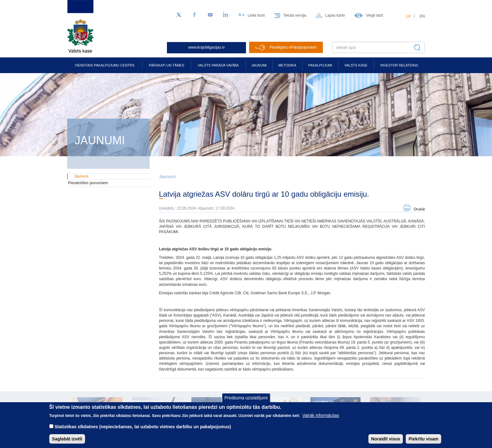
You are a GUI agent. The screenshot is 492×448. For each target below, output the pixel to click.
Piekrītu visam (423, 443)
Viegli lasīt (374, 15)
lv (409, 16)
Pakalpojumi (320, 65)
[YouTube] (210, 15)
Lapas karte (335, 15)
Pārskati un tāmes (166, 65)
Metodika (287, 65)
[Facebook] (195, 15)
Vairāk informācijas (321, 420)
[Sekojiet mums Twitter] (179, 15)
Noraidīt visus (386, 443)
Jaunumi (259, 65)
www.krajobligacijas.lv (206, 47)
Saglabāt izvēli (67, 443)
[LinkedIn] (226, 15)
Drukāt (419, 209)
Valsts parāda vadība (218, 65)
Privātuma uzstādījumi (246, 402)
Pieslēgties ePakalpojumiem (293, 47)
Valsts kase (356, 65)
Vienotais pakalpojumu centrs (104, 65)
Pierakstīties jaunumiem (88, 183)
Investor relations (399, 65)
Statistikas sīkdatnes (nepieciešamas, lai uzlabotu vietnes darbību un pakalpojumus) (143, 431)
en (422, 16)
